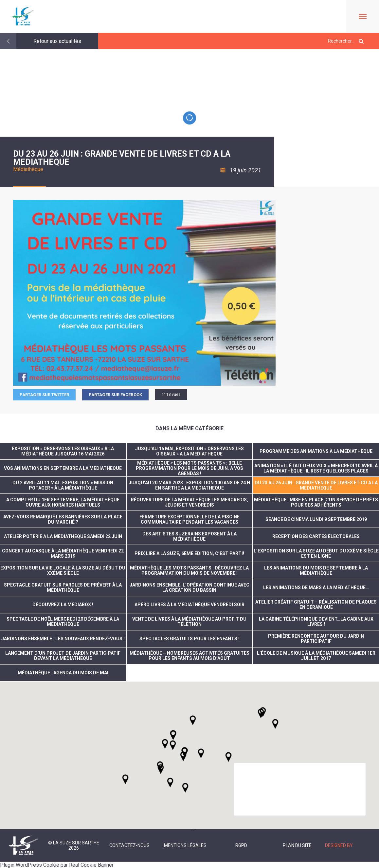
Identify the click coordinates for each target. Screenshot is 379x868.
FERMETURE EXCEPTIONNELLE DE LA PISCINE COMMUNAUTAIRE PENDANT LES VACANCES (189, 519)
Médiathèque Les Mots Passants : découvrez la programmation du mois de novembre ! (189, 570)
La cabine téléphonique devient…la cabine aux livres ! (316, 622)
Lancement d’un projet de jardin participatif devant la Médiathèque (63, 656)
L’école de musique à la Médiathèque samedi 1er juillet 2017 (316, 656)
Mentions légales (185, 845)
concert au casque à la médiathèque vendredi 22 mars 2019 (63, 553)
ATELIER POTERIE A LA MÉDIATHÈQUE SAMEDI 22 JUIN (63, 536)
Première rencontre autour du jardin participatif (316, 639)
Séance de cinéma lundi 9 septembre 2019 (316, 519)
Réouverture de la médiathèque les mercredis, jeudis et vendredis (189, 502)
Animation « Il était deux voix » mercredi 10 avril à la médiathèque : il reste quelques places (316, 468)
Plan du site (297, 845)
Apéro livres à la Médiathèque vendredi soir (189, 605)
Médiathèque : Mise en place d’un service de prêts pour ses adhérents (316, 502)
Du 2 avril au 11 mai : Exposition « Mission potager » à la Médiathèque (63, 485)
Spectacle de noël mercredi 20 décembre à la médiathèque (63, 622)
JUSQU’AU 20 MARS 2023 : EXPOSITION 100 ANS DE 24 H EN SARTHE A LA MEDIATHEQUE (189, 485)
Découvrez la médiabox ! (63, 605)
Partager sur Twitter (44, 395)
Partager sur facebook (115, 395)
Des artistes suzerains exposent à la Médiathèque (189, 536)
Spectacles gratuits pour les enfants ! (189, 639)
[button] (201, 753)
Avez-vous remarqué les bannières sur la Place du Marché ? (63, 519)
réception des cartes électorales (316, 536)
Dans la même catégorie (189, 428)
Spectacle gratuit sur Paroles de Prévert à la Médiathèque (63, 588)
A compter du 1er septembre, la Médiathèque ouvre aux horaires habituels (63, 502)
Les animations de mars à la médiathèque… (316, 588)
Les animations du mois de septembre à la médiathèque (316, 570)
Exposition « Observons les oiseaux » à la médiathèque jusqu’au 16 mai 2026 (63, 451)
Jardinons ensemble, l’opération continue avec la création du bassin (189, 588)
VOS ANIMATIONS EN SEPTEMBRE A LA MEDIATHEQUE (63, 468)
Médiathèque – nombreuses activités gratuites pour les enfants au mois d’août (189, 656)
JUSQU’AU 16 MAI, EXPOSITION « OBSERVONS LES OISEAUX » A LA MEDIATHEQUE (189, 451)
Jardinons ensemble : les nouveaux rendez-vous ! (63, 639)
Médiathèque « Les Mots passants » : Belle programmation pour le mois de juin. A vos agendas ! (189, 468)
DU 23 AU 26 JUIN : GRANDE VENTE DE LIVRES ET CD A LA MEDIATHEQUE (316, 485)
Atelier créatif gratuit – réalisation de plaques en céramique (316, 605)
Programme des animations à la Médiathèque (316, 451)
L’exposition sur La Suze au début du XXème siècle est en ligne (316, 553)
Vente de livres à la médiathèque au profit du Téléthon (189, 622)
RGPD (241, 845)
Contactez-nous (129, 845)
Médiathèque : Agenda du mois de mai (63, 673)
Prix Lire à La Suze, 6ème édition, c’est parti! (189, 553)
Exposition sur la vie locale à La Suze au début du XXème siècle (63, 570)
